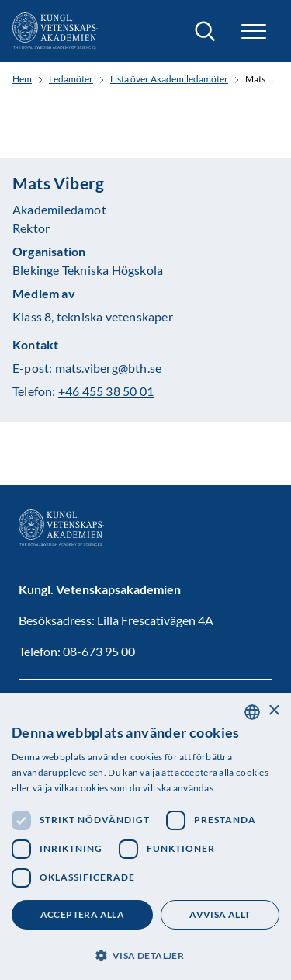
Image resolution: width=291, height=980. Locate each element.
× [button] (274, 711)
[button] (254, 31)
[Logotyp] (55, 31)
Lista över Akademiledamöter (169, 79)
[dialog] (145, 836)
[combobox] (252, 712)
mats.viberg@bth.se (109, 368)
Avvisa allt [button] (220, 914)
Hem (22, 79)
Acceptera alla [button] (83, 914)
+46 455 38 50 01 (106, 391)
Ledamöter (71, 79)
